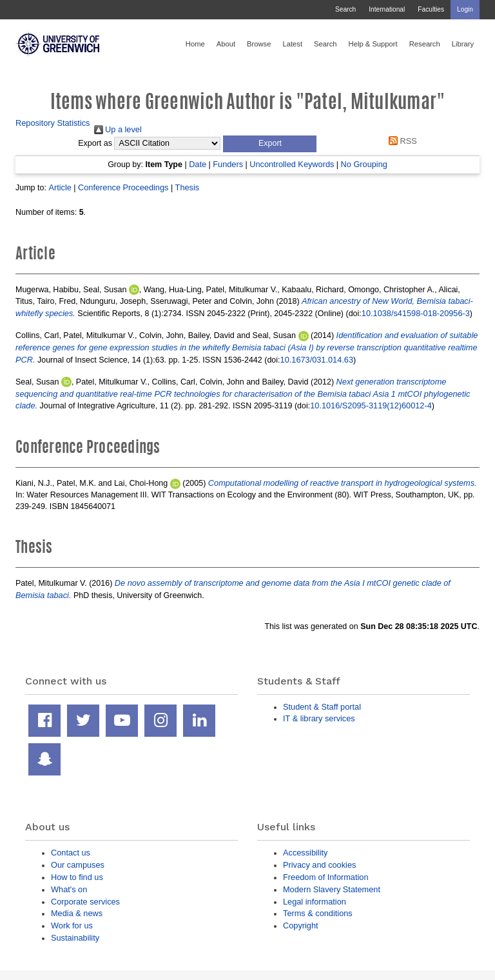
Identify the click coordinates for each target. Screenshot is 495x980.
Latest (292, 44)
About (226, 44)
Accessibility (305, 853)
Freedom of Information (326, 877)
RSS (401, 141)
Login (465, 9)
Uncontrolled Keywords (292, 164)
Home (195, 44)
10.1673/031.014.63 (317, 360)
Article (60, 187)
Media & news (77, 913)
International (387, 9)
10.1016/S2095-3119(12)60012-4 (371, 405)
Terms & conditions (318, 913)
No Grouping (364, 164)
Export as (95, 143)
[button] (270, 144)
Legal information (315, 902)
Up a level (118, 129)
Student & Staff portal (322, 707)
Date (198, 164)
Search (345, 9)
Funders (228, 164)
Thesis (188, 187)
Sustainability (75, 938)
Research (425, 44)
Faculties (431, 9)
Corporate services (85, 902)
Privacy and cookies (319, 865)
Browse (259, 44)
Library (463, 44)
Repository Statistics (53, 123)
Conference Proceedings (123, 187)
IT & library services (319, 718)
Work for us (72, 925)
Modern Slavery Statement (332, 889)
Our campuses (78, 865)
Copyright (301, 925)
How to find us (77, 877)
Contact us (71, 853)
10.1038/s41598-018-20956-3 (416, 313)
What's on (69, 889)
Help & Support (373, 44)
